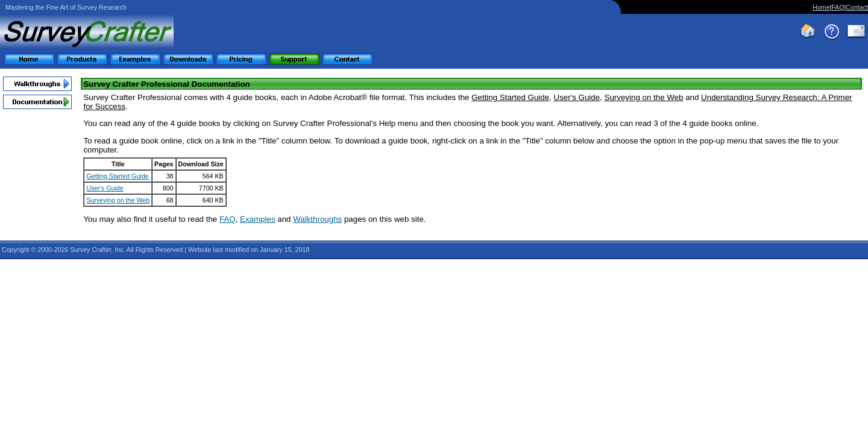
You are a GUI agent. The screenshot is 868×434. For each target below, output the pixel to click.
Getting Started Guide (117, 176)
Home (821, 7)
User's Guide (105, 188)
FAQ (838, 7)
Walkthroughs (317, 219)
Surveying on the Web (118, 200)
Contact (857, 7)
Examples (258, 219)
